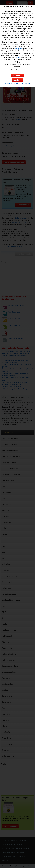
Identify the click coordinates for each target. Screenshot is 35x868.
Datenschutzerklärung (13, 83)
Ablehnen (17, 58)
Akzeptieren (19, 49)
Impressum (26, 83)
